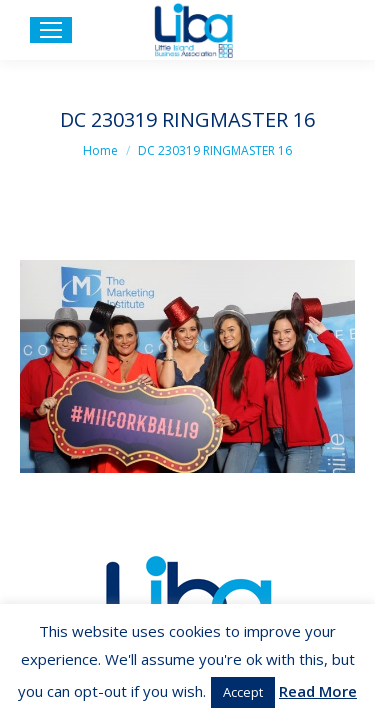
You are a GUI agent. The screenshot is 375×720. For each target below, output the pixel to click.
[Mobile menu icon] (51, 30)
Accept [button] (243, 692)
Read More (318, 691)
